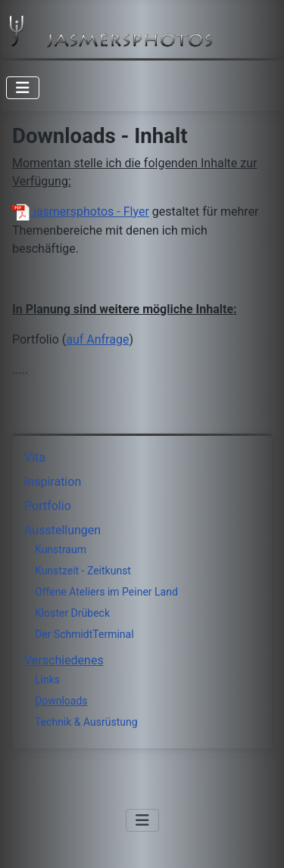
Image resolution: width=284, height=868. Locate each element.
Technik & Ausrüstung (86, 722)
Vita (35, 457)
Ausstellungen (62, 530)
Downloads (61, 701)
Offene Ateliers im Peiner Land (106, 592)
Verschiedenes (64, 660)
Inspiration (53, 482)
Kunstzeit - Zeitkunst (83, 571)
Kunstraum (61, 549)
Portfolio (48, 506)
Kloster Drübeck (72, 613)
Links (47, 680)
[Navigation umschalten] (23, 88)
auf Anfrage (97, 339)
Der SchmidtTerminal (84, 634)
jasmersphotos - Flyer (81, 212)
